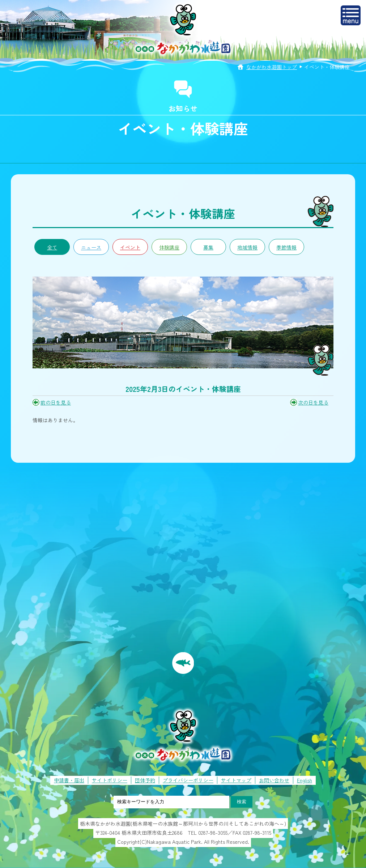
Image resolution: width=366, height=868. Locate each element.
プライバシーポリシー (188, 780)
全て (52, 247)
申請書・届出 (69, 780)
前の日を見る (56, 402)
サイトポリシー (110, 780)
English (305, 780)
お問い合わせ (274, 780)
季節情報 (286, 247)
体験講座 (169, 247)
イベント (130, 247)
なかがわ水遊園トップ (272, 67)
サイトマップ (236, 780)
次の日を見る (313, 402)
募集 (208, 247)
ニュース (91, 247)
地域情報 (247, 247)
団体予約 (145, 780)
